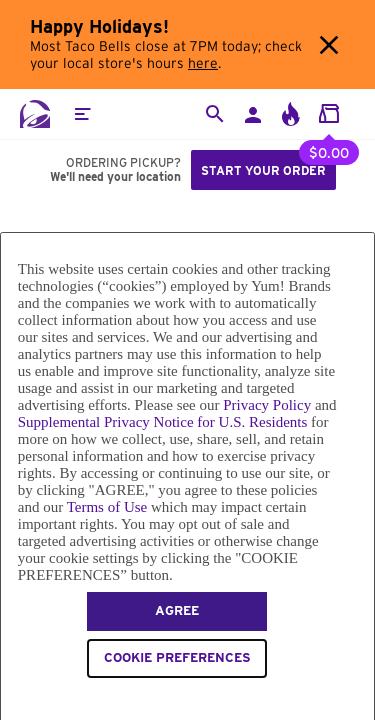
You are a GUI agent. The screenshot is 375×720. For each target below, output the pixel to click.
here (203, 64)
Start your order (263, 170)
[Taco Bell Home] (35, 114)
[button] (82, 114)
